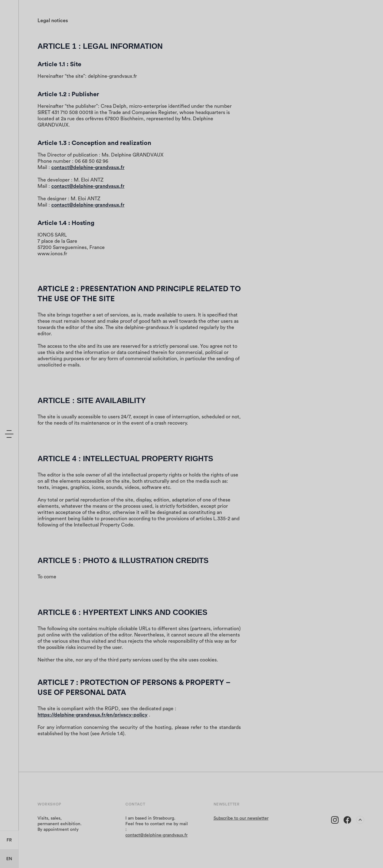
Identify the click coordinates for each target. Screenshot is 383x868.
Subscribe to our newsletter (241, 818)
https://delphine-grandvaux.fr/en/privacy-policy (93, 715)
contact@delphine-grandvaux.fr (88, 167)
